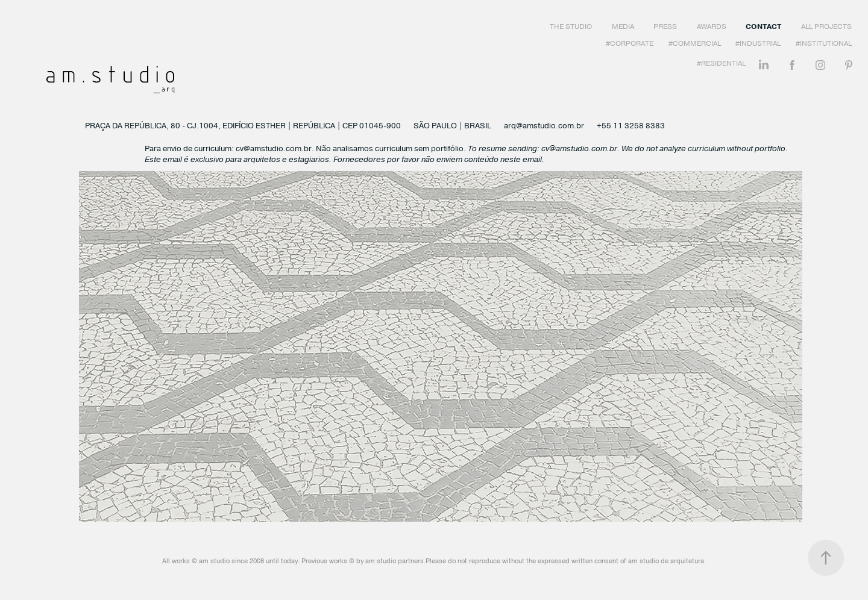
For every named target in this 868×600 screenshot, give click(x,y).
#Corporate (630, 43)
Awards (712, 27)
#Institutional (824, 43)
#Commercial (695, 43)
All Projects (826, 27)
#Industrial (758, 43)
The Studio (571, 27)
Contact (763, 27)
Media (623, 27)
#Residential (721, 63)
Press (665, 27)
